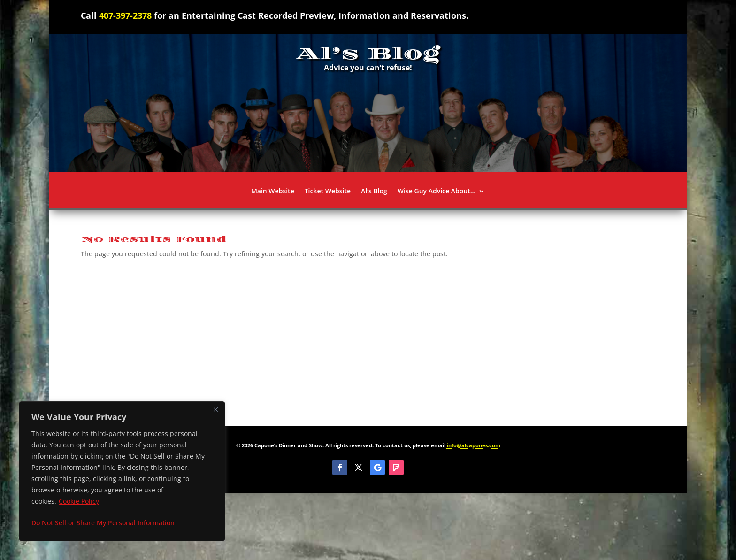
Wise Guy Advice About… (437, 192)
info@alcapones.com (474, 445)
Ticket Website (328, 192)
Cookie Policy (79, 501)
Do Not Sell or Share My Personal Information (103, 523)
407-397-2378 (125, 15)
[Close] (215, 409)
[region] (122, 471)
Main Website (273, 192)
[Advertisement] (368, 339)
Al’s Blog (374, 192)
